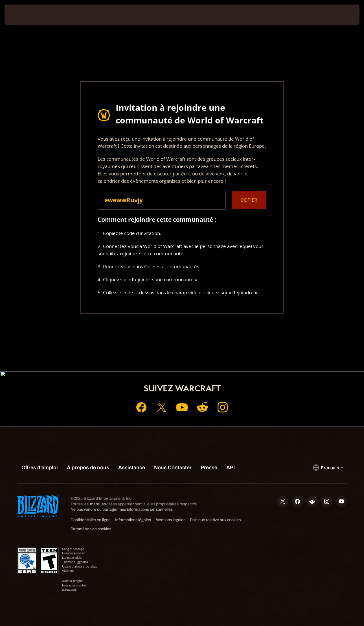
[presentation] (22, 15)
